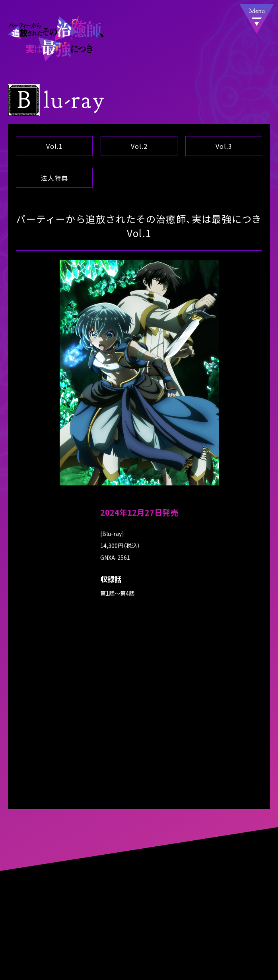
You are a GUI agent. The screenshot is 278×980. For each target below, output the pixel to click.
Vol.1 (54, 146)
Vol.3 (224, 146)
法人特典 (54, 178)
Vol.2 (139, 146)
